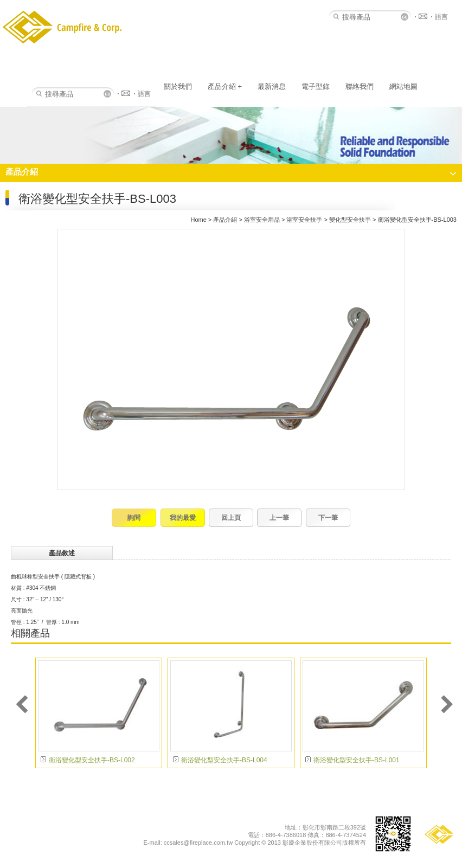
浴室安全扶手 (304, 220)
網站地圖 (403, 86)
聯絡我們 (360, 86)
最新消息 (272, 86)
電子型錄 (316, 86)
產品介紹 (225, 86)
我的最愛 (183, 518)
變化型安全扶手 (350, 220)
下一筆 (328, 518)
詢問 (134, 518)
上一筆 (279, 518)
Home (198, 220)
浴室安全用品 (262, 220)
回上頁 (231, 518)
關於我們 (178, 86)
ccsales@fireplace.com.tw (198, 843)
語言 (144, 94)
